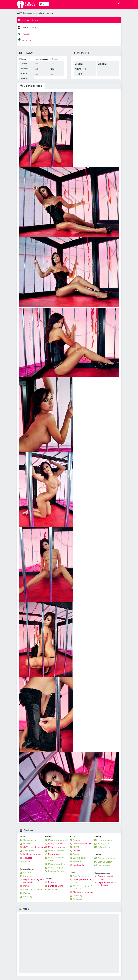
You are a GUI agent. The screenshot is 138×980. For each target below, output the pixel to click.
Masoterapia (54, 854)
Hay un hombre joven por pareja (33, 881)
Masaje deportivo (56, 864)
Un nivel (27, 844)
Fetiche (27, 861)
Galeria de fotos (31, 86)
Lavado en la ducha (33, 889)
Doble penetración (32, 854)
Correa (76, 854)
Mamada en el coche (83, 892)
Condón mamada (81, 876)
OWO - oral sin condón (34, 847)
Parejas (27, 886)
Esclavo (77, 851)
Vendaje (77, 861)
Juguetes (28, 858)
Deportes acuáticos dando (107, 878)
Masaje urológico (57, 847)
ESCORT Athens (24, 13)
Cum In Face (104, 865)
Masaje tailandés (56, 851)
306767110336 (29, 28)
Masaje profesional (57, 840)
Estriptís (52, 882)
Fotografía (28, 876)
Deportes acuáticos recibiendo (107, 884)
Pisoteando (78, 865)
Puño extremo (104, 847)
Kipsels (24, 34)
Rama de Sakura (56, 871)
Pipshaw (27, 893)
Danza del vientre (56, 886)
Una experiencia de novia (82, 881)
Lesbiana (52, 889)
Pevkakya (25, 40)
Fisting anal (103, 844)
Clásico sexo (30, 840)
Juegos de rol (79, 858)
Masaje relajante (56, 868)
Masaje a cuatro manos (56, 859)
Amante (77, 840)
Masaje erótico (55, 844)
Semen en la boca (106, 858)
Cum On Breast (105, 862)
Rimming (28, 897)
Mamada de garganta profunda (83, 887)
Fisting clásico (105, 840)
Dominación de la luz (83, 844)
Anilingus (77, 899)
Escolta (27, 873)
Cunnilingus (79, 896)
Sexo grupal (29, 851)
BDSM (76, 847)
